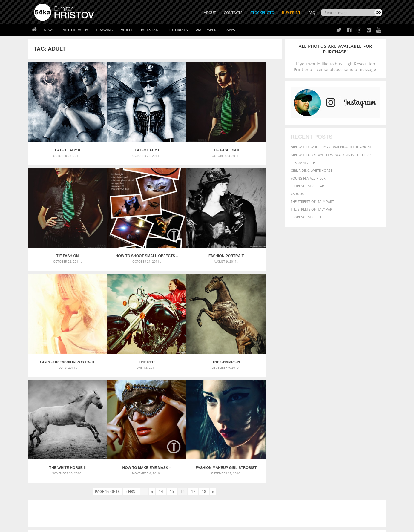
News (49, 30)
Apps (231, 30)
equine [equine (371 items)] (317, 407)
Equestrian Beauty (96, 512)
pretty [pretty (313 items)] (346, 419)
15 (172, 338)
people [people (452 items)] (298, 419)
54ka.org (83, 525)
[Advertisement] (208, 360)
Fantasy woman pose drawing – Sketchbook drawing (200, 402)
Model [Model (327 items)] (323, 413)
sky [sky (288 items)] (355, 419)
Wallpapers (207, 30)
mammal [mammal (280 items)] (310, 413)
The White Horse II (123, 315)
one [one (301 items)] (349, 413)
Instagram (223, 476)
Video (126, 30)
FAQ (312, 13)
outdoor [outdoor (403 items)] (362, 413)
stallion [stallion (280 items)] (365, 419)
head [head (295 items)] (276, 413)
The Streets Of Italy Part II (314, 201)
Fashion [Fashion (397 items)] (341, 407)
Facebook (222, 469)
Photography (75, 30)
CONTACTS (233, 13)
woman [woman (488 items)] (311, 425)
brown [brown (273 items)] (318, 402)
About (126, 460)
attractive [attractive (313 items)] (304, 395)
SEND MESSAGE (330, 472)
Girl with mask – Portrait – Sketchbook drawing (196, 409)
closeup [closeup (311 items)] (331, 401)
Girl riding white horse (311, 170)
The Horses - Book (50, 483)
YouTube (221, 492)
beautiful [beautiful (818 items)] (357, 394)
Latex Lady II (59, 134)
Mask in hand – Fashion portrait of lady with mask (78, 409)
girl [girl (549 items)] (369, 407)
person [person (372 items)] (312, 419)
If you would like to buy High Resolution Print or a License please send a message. (335, 58)
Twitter (221, 461)
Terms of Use (116, 525)
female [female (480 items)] (356, 407)
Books (126, 475)
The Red (250, 224)
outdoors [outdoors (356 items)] (281, 419)
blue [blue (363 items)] (308, 401)
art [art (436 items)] (291, 395)
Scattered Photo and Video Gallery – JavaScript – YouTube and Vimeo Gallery (88, 395)
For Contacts (132, 490)
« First (131, 338)
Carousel (299, 194)
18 (204, 338)
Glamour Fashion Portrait (187, 224)
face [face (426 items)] (328, 407)
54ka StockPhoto (49, 468)
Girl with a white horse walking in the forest (331, 147)
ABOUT (210, 13)
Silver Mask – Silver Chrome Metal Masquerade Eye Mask (83, 416)
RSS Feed (158, 512)
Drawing (105, 30)
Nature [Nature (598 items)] (337, 412)
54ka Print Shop (48, 460)
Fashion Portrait (123, 224)
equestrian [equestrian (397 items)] (299, 407)
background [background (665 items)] (328, 394)
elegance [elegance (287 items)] (280, 407)
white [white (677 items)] (295, 424)
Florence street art (308, 186)
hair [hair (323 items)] (378, 407)
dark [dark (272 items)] (363, 402)
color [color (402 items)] (344, 401)
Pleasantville (303, 163)
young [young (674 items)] (327, 424)
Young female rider (308, 178)
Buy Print (291, 13)
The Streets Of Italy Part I (313, 209)
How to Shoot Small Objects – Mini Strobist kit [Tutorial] (60, 224)
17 (193, 338)
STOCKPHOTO (262, 13)
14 (161, 338)
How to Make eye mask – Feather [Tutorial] (186, 315)
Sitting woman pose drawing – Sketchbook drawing (199, 423)
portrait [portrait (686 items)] (329, 418)
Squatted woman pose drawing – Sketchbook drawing (201, 416)
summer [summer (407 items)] (280, 425)
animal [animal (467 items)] (279, 395)
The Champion (60, 315)
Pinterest (222, 484)
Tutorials (178, 30)
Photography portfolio (56, 475)
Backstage (150, 30)
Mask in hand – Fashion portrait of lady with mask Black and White (88, 402)
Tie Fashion (250, 134)
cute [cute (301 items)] (354, 402)
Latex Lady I (123, 134)
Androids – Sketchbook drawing (182, 395)
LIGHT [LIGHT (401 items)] (298, 413)
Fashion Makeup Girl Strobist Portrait (250, 315)
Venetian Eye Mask (132, 512)
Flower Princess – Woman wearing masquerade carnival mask (88, 423)
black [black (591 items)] (297, 401)
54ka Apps (42, 490)
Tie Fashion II (187, 134)
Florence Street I (306, 217)
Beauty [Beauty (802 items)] (281, 401)
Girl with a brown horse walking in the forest (332, 155)
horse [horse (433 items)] (287, 413)
